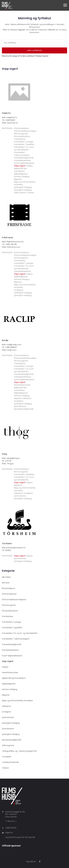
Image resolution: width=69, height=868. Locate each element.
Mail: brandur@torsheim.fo (14, 548)
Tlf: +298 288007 (9, 347)
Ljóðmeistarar (8, 717)
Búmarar (6, 583)
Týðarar (31, 193)
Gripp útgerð (20, 166)
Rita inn (52, 30)
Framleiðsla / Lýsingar (24, 142)
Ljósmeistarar (20, 406)
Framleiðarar (20, 139)
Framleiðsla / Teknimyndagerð (22, 154)
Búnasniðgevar (9, 588)
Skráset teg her (42, 56)
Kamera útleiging (22, 177)
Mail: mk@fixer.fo (9, 117)
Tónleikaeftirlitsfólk (10, 762)
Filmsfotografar (21, 134)
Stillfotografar (20, 193)
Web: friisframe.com (11, 247)
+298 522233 (11, 828)
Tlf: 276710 (7, 461)
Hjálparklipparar (21, 174)
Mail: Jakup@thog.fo (11, 458)
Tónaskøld (6, 757)
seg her (22, 30)
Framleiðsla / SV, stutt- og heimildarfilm (24, 148)
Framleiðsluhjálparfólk (24, 158)
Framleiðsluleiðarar (22, 160)
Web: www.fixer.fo (10, 123)
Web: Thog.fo (8, 464)
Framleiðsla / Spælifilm (24, 144)
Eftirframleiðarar (21, 128)
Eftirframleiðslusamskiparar (26, 131)
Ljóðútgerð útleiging (23, 187)
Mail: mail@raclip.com (12, 345)
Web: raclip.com (9, 350)
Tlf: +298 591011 (8, 120)
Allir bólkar (6, 577)
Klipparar (18, 179)
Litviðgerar (19, 290)
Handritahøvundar (22, 385)
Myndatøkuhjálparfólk (24, 409)
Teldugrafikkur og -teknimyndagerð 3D (19, 751)
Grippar (29, 166)
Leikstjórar (27, 398)
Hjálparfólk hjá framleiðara (20, 170)
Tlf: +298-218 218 (9, 244)
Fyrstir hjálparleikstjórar (24, 163)
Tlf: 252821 (6, 550)
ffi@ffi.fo (9, 833)
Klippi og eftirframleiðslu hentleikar (17, 701)
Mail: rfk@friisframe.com (13, 242)
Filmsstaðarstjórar (22, 136)
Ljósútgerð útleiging (23, 190)
